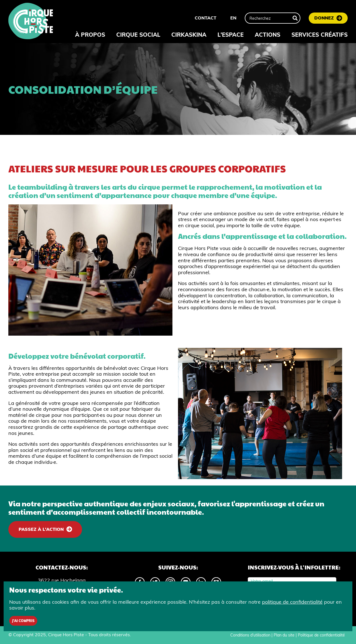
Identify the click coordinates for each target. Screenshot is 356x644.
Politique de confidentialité (321, 635)
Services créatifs (320, 35)
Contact (206, 18)
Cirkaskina (189, 35)
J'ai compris (23, 621)
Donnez (324, 18)
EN (233, 18)
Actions (268, 35)
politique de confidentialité (292, 602)
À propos (90, 35)
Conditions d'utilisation (250, 635)
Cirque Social (138, 35)
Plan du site (284, 635)
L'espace (231, 35)
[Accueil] (31, 22)
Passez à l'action (41, 529)
